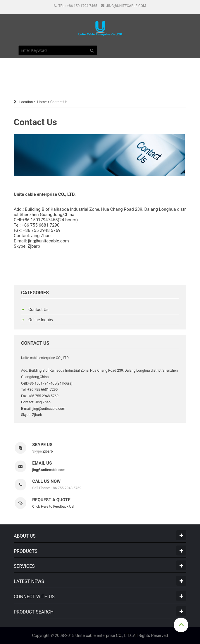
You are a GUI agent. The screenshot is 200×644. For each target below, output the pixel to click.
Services (24, 566)
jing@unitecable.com (124, 6)
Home (42, 102)
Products (26, 551)
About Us (25, 536)
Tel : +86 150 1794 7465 (75, 6)
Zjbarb (33, 246)
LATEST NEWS (29, 581)
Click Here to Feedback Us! (53, 507)
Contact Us (59, 102)
